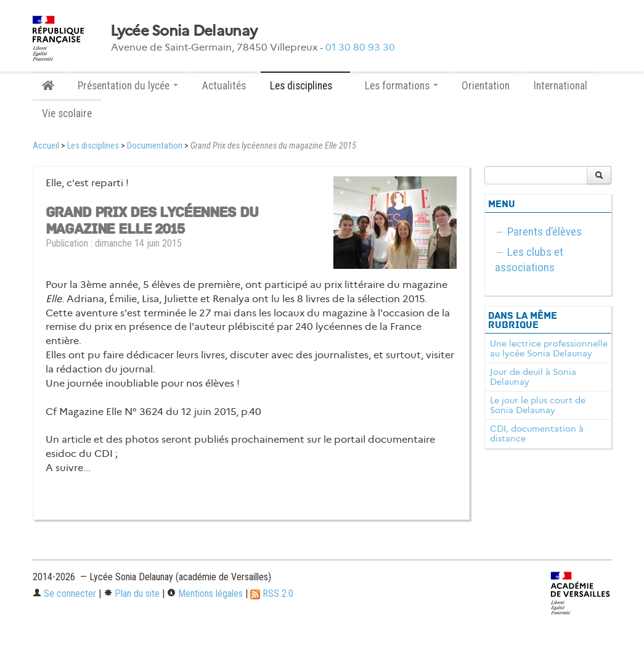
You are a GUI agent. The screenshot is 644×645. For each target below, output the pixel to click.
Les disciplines (93, 146)
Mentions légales (205, 594)
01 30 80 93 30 (360, 47)
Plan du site (132, 594)
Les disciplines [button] (305, 86)
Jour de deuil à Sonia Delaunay (533, 377)
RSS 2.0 (272, 594)
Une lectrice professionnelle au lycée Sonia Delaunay (549, 348)
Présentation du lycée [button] (128, 86)
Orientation (486, 86)
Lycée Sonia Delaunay (184, 31)
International (560, 86)
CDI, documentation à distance (537, 433)
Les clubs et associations (529, 260)
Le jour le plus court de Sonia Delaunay (538, 405)
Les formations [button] (401, 86)
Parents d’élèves (544, 232)
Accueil (46, 146)
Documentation (155, 146)
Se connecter (64, 594)
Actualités (224, 86)
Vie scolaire (67, 113)
